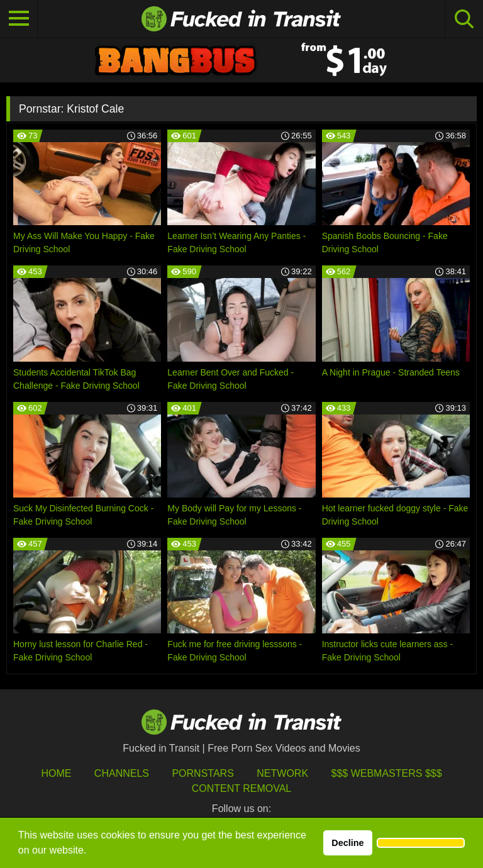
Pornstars (203, 773)
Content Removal (242, 788)
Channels (122, 773)
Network (282, 773)
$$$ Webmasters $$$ (387, 773)
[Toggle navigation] (19, 19)
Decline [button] (347, 843)
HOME (56, 773)
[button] (421, 843)
